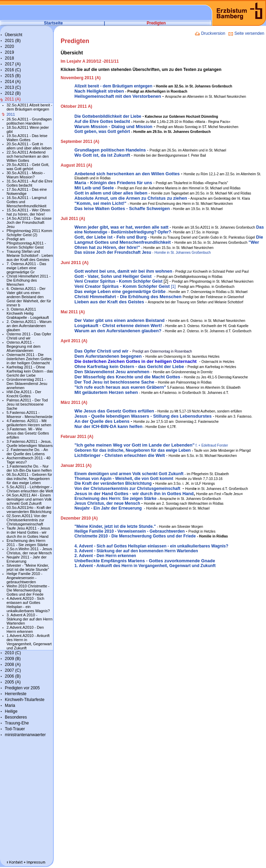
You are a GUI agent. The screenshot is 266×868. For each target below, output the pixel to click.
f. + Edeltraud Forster (212, 445)
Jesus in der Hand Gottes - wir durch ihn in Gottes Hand (134, 494)
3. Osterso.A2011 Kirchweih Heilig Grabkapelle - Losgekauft (28, 313)
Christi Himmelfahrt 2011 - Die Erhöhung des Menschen (29, 280)
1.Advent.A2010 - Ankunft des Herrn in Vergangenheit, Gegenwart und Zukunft (29, 642)
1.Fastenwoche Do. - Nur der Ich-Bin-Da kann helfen (29, 468)
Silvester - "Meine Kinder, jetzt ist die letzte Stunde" (28, 567)
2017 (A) (13, 64)
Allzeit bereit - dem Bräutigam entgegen (113, 86)
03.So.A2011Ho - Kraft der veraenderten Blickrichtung (29, 510)
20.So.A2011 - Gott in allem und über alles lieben (29, 146)
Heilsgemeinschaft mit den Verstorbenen (118, 96)
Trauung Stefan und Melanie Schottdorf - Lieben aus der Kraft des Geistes (30, 255)
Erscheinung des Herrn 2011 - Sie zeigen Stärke (27, 543)
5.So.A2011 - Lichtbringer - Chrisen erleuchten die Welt (30, 489)
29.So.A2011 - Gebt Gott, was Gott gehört (28, 167)
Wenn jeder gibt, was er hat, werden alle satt (121, 227)
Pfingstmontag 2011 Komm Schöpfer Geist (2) (29, 233)
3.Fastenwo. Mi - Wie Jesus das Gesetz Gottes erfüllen (28, 433)
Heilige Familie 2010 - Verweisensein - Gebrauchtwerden (130, 531)
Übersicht (14, 35)
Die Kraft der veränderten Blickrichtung (113, 483)
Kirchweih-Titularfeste (25, 700)
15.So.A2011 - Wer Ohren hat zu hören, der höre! (28, 212)
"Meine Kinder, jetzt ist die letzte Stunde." (115, 526)
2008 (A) (13, 665)
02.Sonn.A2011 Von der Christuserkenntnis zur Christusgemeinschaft (27, 520)
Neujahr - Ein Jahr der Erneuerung (108, 508)
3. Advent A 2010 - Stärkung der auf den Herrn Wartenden (29, 619)
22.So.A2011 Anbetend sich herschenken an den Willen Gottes (28, 156)
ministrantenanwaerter (25, 735)
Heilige (11, 711)
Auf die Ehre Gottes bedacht (102, 122)
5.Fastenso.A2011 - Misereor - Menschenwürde (29, 415)
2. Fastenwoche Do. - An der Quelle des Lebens (27, 452)
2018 (9, 58)
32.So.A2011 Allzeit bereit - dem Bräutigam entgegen (29, 107)
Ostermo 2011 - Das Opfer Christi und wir (29, 336)
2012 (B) (13, 93)
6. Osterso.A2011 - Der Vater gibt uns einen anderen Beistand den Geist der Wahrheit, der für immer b (29, 297)
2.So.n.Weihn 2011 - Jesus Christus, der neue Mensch (29, 551)
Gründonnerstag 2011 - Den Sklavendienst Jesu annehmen (27, 384)
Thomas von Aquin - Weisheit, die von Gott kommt (124, 479)
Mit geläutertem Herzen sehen (106, 392)
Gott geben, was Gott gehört (102, 132)
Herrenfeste (16, 694)
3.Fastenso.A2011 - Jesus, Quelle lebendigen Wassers (30, 443)
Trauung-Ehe (17, 723)
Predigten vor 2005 (22, 688)
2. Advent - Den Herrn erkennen (105, 556)
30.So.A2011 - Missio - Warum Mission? (26, 175)
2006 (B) (13, 676)
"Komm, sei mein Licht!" (100, 203)
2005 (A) (13, 682)
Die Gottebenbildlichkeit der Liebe (108, 116)
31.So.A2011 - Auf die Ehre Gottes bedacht (29, 183)
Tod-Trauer (15, 729)
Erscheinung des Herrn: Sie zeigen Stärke (115, 499)
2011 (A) (13, 99)
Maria (10, 705)
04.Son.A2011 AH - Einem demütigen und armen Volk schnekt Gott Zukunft (29, 499)
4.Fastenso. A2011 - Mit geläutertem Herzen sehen (29, 423)
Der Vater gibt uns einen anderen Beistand (120, 320)
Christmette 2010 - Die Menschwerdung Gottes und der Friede (135, 536)
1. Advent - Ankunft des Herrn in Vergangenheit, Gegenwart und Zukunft (145, 566)
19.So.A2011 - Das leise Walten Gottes (27, 138)
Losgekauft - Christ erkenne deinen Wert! (118, 326)
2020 (9, 46)
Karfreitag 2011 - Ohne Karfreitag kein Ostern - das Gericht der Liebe (30, 371)
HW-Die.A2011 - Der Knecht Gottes (24, 394)
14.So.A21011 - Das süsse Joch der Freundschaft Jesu (29, 222)
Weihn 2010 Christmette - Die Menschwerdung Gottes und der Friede (28, 590)
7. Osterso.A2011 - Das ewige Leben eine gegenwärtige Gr (26, 268)
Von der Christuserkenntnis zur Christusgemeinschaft (127, 489)
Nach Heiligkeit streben (99, 91)
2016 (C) (13, 70)
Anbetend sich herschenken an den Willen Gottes (127, 174)
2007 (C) (13, 670)
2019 (9, 52)
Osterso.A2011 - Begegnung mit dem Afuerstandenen (23, 346)
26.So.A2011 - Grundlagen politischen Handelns (29, 121)
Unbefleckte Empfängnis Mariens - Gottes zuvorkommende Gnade (145, 561)
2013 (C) (13, 87)
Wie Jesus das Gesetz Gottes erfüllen (114, 411)
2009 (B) (13, 659)
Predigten (156, 23)
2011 (11, 114)
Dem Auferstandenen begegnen (108, 356)
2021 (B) (13, 41)
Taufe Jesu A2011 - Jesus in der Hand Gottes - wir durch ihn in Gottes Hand (28, 532)
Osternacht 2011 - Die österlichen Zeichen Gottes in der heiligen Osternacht (29, 359)
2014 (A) (13, 82)
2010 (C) (13, 653)
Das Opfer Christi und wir (101, 351)
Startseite (54, 23)
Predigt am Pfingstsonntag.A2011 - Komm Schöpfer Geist (26, 243)
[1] (125, 286)
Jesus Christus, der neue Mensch (107, 503)
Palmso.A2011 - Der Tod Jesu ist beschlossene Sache (27, 404)
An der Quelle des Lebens (103, 421)
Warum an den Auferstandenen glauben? (118, 331)
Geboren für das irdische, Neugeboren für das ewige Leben (132, 450)
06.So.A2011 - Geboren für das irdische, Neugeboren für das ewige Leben (29, 479)
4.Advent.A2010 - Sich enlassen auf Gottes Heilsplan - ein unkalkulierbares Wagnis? (28, 605)
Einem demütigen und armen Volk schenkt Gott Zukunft (129, 474)
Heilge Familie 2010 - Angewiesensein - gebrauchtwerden (24, 578)
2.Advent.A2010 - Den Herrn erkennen (25, 629)
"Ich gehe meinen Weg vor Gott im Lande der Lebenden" (135, 445)
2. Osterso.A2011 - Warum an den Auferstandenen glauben (29, 326)
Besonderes (16, 717)
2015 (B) (13, 76)
